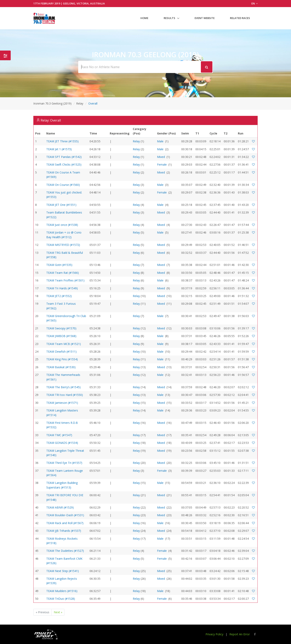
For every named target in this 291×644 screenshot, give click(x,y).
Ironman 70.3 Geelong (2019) (52, 103)
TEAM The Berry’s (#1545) (63, 387)
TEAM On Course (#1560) (63, 185)
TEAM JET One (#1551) (61, 205)
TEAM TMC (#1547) (59, 435)
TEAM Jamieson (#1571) (62, 403)
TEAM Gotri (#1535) (59, 265)
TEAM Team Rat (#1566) (63, 273)
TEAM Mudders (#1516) (62, 591)
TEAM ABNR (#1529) (60, 507)
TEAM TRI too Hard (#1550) (65, 395)
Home (144, 18)
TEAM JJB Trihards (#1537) (64, 531)
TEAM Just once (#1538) (62, 225)
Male (160, 141)
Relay (136, 141)
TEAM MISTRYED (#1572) (63, 245)
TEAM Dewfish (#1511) (61, 352)
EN (255, 3)
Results (169, 18)
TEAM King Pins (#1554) (62, 359)
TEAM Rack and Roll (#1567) (65, 523)
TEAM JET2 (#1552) (59, 296)
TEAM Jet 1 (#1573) (59, 149)
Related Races (240, 18)
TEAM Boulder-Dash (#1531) (65, 515)
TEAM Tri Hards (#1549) (62, 288)
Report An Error (240, 634)
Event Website (205, 18)
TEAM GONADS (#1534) (62, 443)
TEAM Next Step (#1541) (63, 571)
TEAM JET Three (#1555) (62, 141)
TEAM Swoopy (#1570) (61, 328)
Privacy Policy (214, 634)
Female (162, 164)
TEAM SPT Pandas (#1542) (64, 157)
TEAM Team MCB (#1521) (64, 344)
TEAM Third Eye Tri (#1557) (64, 463)
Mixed (161, 157)
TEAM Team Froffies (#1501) (65, 280)
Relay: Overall (51, 120)
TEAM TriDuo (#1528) (61, 599)
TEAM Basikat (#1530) (61, 367)
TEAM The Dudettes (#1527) (65, 551)
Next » (58, 612)
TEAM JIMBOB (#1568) (61, 336)
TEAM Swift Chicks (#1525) (64, 164)
